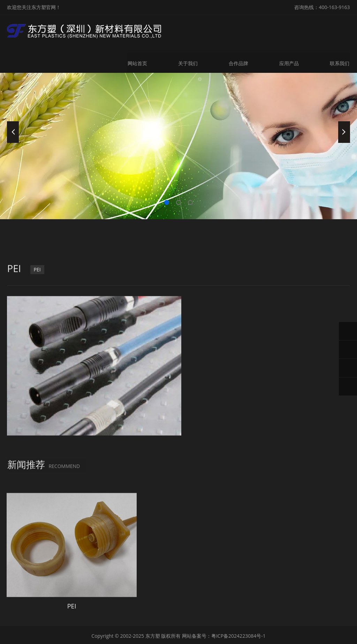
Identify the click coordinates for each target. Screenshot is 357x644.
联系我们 (340, 62)
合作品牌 (238, 62)
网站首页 (137, 62)
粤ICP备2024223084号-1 (238, 618)
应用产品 (289, 62)
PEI (38, 388)
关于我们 (188, 62)
